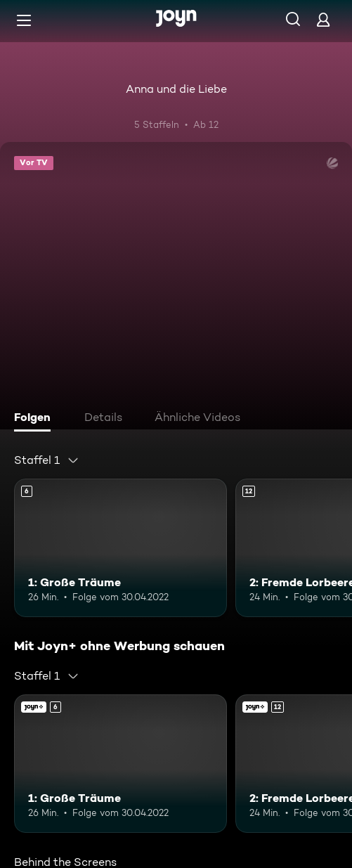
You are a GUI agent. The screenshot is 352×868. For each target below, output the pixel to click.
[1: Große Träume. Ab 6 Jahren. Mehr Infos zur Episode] (120, 548)
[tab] (36, 419)
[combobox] (47, 460)
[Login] (323, 19)
